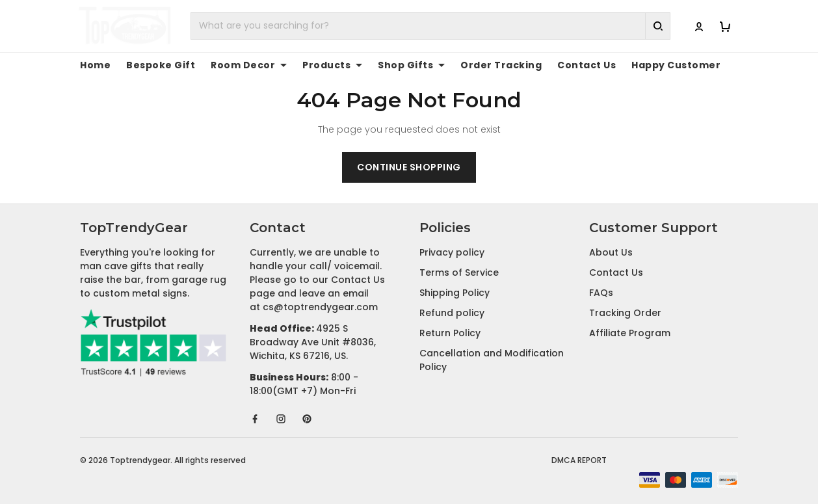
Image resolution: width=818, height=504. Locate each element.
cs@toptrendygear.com (320, 307)
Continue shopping (409, 167)
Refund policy (452, 313)
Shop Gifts (382, 65)
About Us (611, 252)
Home (93, 65)
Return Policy (450, 333)
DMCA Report (579, 460)
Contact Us (539, 65)
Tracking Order (625, 313)
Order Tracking (463, 65)
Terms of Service (459, 272)
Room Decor (232, 65)
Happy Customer (619, 65)
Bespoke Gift (152, 65)
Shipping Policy (455, 293)
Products (310, 65)
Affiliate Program (630, 333)
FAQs (601, 293)
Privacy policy (452, 252)
